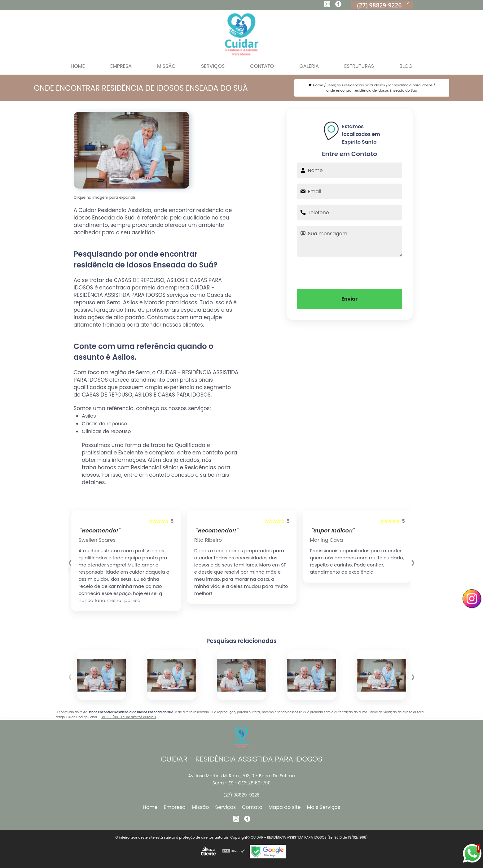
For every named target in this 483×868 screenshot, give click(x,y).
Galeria (309, 66)
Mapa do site (285, 807)
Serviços (213, 66)
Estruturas (359, 66)
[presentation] (349, 272)
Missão (166, 66)
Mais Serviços (324, 807)
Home (78, 66)
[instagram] (327, 5)
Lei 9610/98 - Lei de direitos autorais (128, 717)
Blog (406, 66)
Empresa (121, 66)
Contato (262, 66)
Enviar (349, 299)
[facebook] (338, 5)
